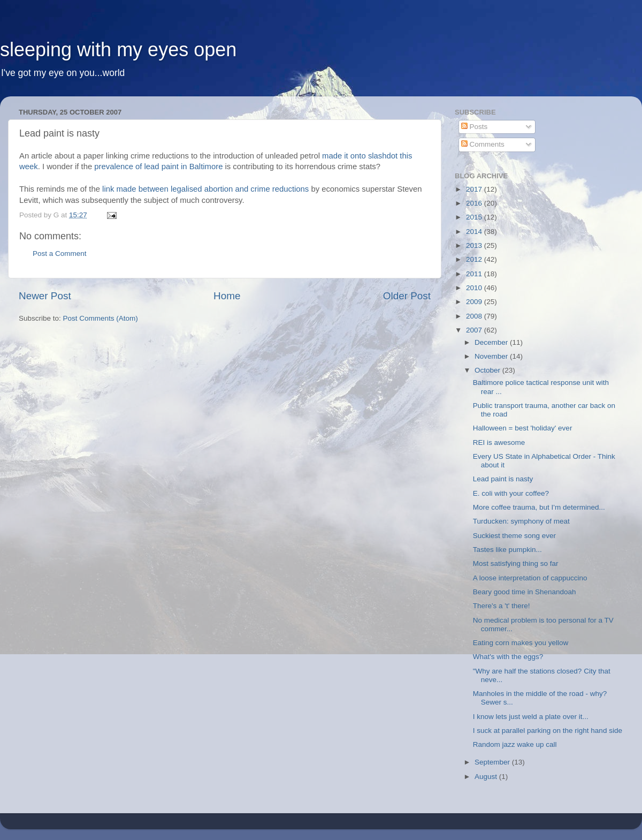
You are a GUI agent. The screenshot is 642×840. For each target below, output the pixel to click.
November (492, 356)
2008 (475, 316)
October (488, 370)
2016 (475, 203)
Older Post (407, 296)
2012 (475, 259)
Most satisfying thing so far (516, 563)
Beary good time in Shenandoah (525, 592)
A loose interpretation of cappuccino (530, 578)
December (492, 342)
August (487, 777)
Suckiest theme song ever (514, 536)
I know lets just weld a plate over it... (531, 717)
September (493, 762)
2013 (475, 245)
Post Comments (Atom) (101, 318)
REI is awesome (499, 442)
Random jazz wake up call (515, 744)
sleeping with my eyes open (118, 50)
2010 (475, 288)
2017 (475, 189)
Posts (475, 127)
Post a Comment (60, 253)
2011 (475, 274)
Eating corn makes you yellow (521, 643)
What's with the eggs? (508, 657)
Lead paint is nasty (503, 479)
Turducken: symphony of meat (521, 521)
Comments (483, 144)
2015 (475, 217)
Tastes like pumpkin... (507, 550)
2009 (475, 302)
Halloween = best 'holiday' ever (523, 428)
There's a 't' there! (502, 606)
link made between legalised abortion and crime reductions (205, 189)
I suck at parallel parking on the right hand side (548, 731)
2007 (475, 330)
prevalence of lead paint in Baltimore (158, 167)
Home (227, 296)
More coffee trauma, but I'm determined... (539, 507)
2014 (475, 232)
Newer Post (45, 296)
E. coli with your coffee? (511, 493)
